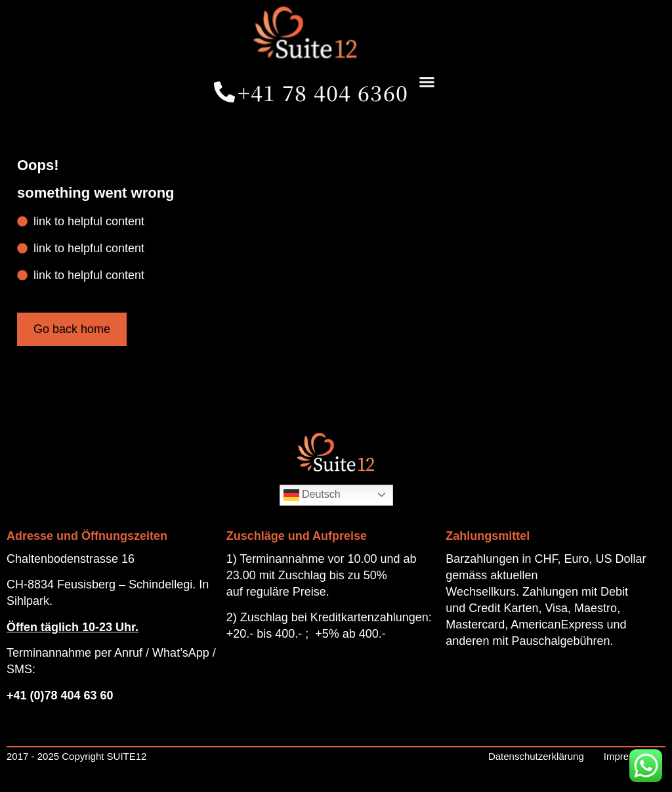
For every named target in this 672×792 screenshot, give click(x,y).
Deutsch (312, 495)
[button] (427, 82)
